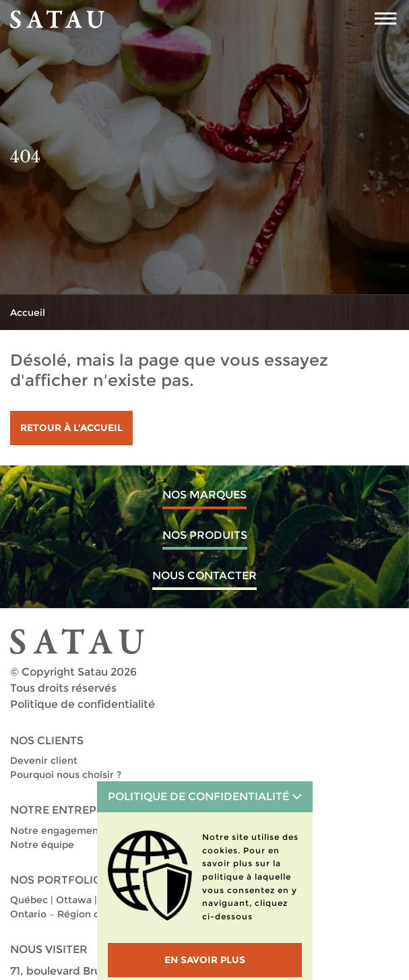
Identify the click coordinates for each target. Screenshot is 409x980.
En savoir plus (205, 960)
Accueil (28, 313)
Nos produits (205, 535)
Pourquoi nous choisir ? (66, 775)
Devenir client (44, 760)
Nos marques (204, 495)
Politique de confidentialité (83, 704)
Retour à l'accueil (71, 428)
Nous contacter (204, 576)
